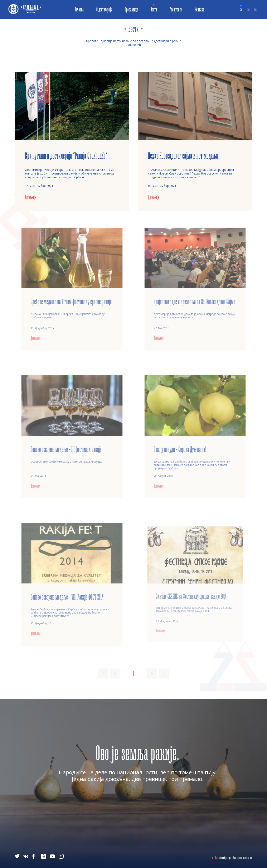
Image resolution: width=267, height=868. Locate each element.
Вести (154, 9)
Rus (255, 9)
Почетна (79, 9)
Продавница (131, 9)
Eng (248, 9)
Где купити (176, 9)
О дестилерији (104, 9)
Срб (241, 9)
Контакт (200, 9)
